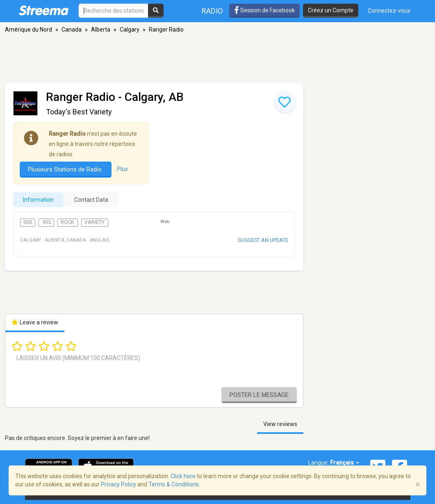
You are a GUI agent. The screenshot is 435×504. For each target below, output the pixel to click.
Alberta (101, 30)
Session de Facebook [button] (264, 10)
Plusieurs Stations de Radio (66, 169)
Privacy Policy (118, 484)
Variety (95, 222)
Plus (122, 169)
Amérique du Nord (28, 30)
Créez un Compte (331, 10)
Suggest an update (263, 240)
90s (47, 222)
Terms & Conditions (174, 484)
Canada (72, 30)
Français (345, 463)
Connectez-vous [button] (389, 11)
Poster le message (259, 395)
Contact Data (91, 200)
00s (28, 222)
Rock (67, 222)
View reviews (280, 424)
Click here (183, 476)
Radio (212, 11)
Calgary (130, 30)
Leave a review (35, 322)
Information (38, 200)
